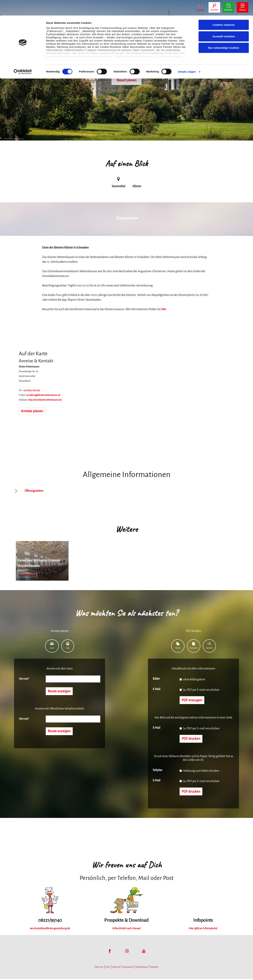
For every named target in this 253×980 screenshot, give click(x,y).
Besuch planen (126, 80)
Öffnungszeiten (34, 491)
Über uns (99, 968)
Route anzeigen (60, 691)
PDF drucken (192, 739)
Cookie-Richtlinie (151, 44)
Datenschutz (142, 968)
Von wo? (24, 679)
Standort (154, 968)
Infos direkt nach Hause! (126, 929)
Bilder (156, 679)
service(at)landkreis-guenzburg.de (50, 929)
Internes (116, 968)
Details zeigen (187, 56)
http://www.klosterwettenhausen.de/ (45, 400)
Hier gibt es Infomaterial (203, 929)
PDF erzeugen (193, 700)
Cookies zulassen (224, 9)
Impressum (128, 968)
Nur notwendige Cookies (224, 32)
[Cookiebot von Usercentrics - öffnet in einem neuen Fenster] (23, 56)
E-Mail (156, 689)
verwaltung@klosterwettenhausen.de (43, 395)
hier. (164, 309)
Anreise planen (33, 411)
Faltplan (158, 771)
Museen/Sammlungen (27, 575)
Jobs (108, 968)
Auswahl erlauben (224, 21)
